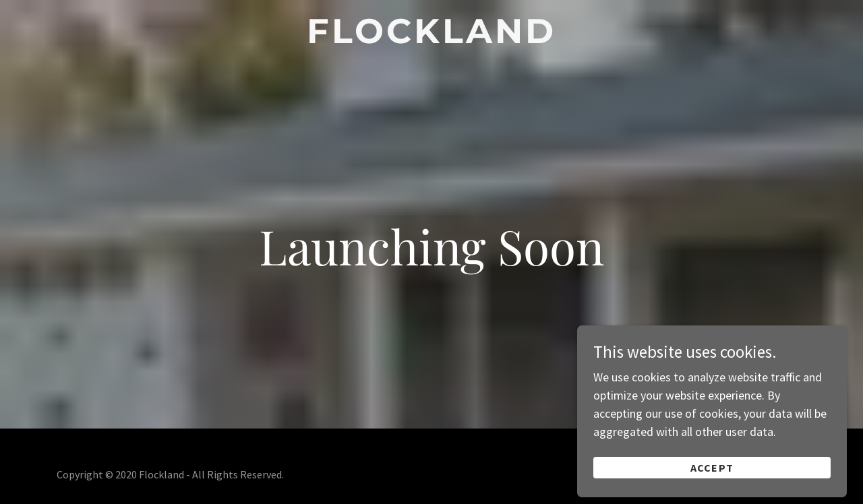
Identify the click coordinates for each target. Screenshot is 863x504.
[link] (432, 39)
